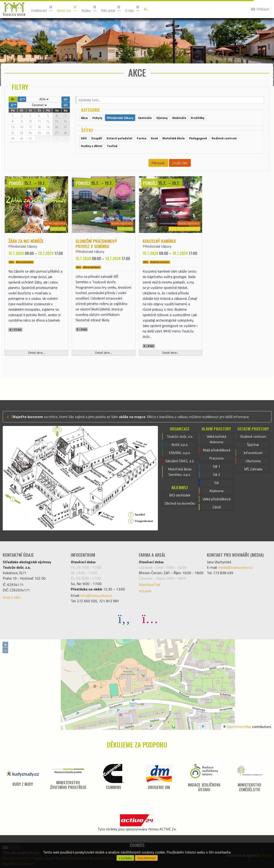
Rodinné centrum (160, 262)
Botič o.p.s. (180, 445)
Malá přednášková (217, 450)
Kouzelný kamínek (159, 241)
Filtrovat (158, 163)
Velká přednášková (217, 499)
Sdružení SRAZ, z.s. (180, 461)
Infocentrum (253, 453)
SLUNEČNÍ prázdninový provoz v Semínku (96, 244)
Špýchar (253, 445)
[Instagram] (150, 618)
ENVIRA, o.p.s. (180, 453)
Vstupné (145, 591)
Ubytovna (253, 461)
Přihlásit (260, 9)
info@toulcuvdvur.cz (96, 595)
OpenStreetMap (239, 727)
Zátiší (217, 507)
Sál (216, 483)
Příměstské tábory (23, 246)
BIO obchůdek (180, 495)
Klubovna (216, 491)
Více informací (146, 858)
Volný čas (67, 9)
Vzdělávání (42, 9)
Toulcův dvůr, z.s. (180, 436)
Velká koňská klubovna (216, 439)
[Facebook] (124, 618)
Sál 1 (217, 466)
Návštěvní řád (149, 585)
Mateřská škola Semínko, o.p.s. (180, 472)
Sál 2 (217, 474)
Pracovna (216, 458)
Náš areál (111, 9)
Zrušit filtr (180, 163)
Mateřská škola (24, 262)
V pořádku (125, 858)
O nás (133, 9)
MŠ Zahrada (253, 469)
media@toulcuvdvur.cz (235, 567)
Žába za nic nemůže (26, 241)
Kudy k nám (12, 597)
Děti (12, 262)
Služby (89, 9)
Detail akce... (36, 353)
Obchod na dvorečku (180, 503)
